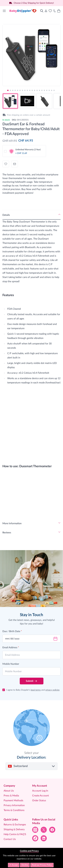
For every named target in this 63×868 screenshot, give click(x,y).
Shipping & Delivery (14, 829)
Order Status (39, 800)
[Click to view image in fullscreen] (31, 53)
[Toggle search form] (42, 11)
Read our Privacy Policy (42, 865)
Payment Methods (13, 800)
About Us (9, 791)
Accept (14, 865)
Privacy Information (14, 805)
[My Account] (46, 11)
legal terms (36, 690)
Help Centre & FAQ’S (15, 834)
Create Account (41, 796)
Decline (25, 865)
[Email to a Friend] (15, 164)
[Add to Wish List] (6, 164)
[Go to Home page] (23, 11)
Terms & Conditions (14, 810)
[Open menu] (4, 11)
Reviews (7, 533)
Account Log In (40, 791)
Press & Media (11, 796)
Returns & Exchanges (15, 825)
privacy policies (52, 690)
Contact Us (10, 839)
